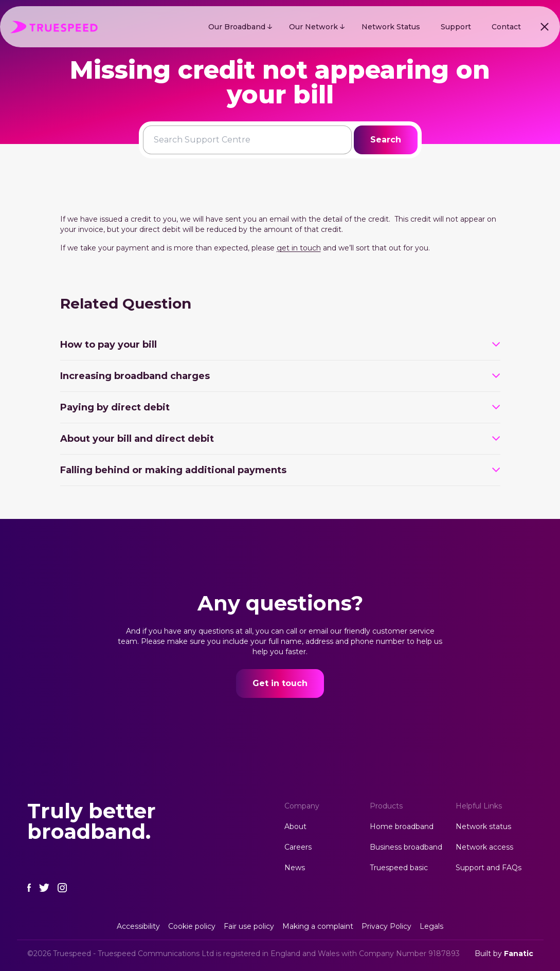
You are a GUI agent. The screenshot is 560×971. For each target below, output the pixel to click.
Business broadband (406, 847)
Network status (483, 826)
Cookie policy (192, 926)
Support (456, 27)
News (295, 868)
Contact (506, 27)
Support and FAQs (489, 868)
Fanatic (519, 954)
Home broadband (402, 826)
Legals (431, 926)
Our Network (313, 27)
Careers (298, 847)
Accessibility (138, 926)
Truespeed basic (399, 868)
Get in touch (280, 683)
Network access (484, 847)
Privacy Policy (386, 926)
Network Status (391, 27)
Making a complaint (318, 926)
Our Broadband (237, 27)
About (295, 826)
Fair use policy (249, 926)
